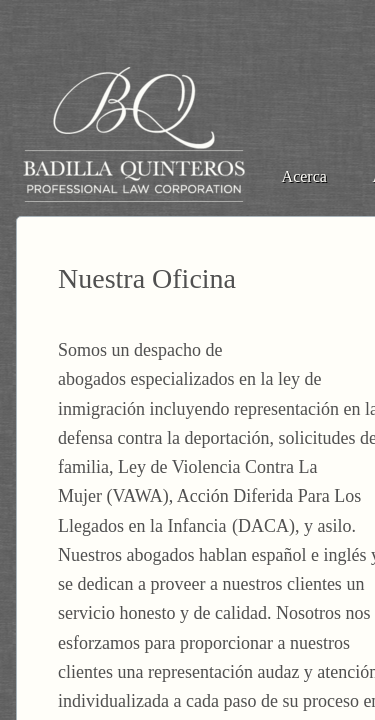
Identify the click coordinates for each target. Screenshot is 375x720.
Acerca (304, 176)
